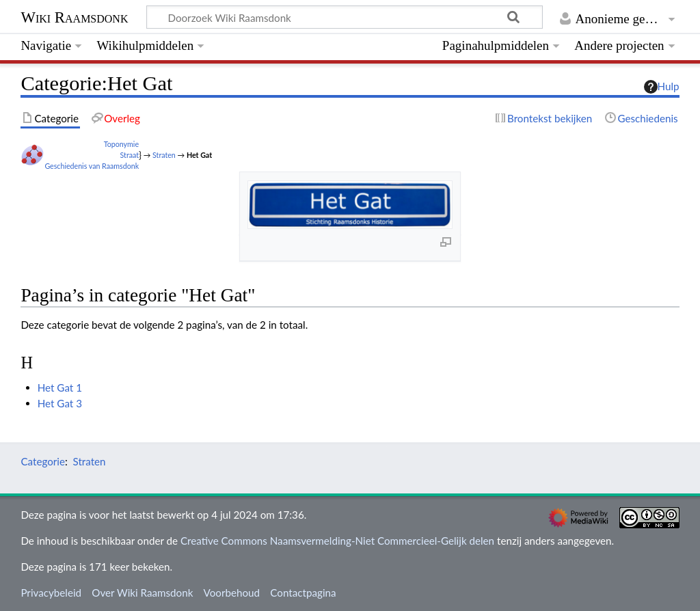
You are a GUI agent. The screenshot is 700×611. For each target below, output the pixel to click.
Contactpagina (303, 593)
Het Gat (199, 155)
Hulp (662, 87)
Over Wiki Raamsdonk (142, 593)
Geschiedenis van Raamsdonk (92, 166)
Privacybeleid (51, 593)
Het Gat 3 (60, 403)
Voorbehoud (232, 593)
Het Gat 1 (60, 388)
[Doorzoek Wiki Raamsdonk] (345, 17)
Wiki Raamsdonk (74, 17)
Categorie (43, 461)
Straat (130, 155)
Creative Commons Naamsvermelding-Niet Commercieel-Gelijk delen (337, 541)
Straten (164, 155)
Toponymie (121, 144)
